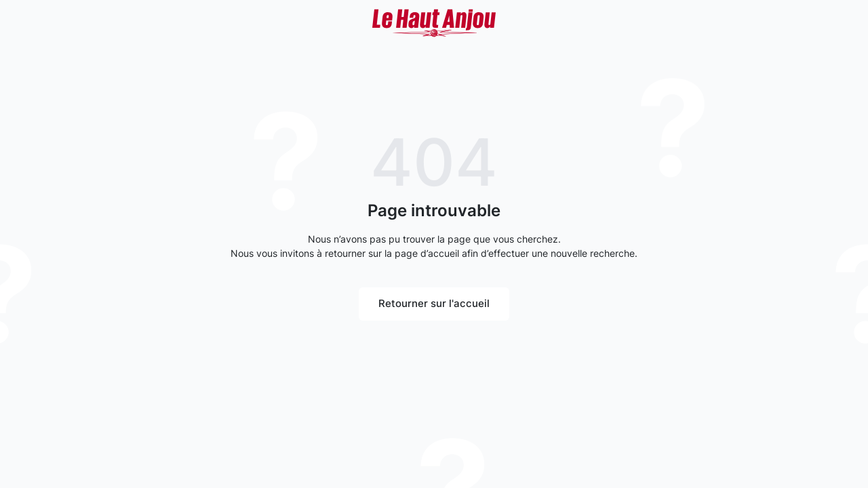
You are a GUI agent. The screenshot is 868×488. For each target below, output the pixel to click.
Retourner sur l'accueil (434, 303)
